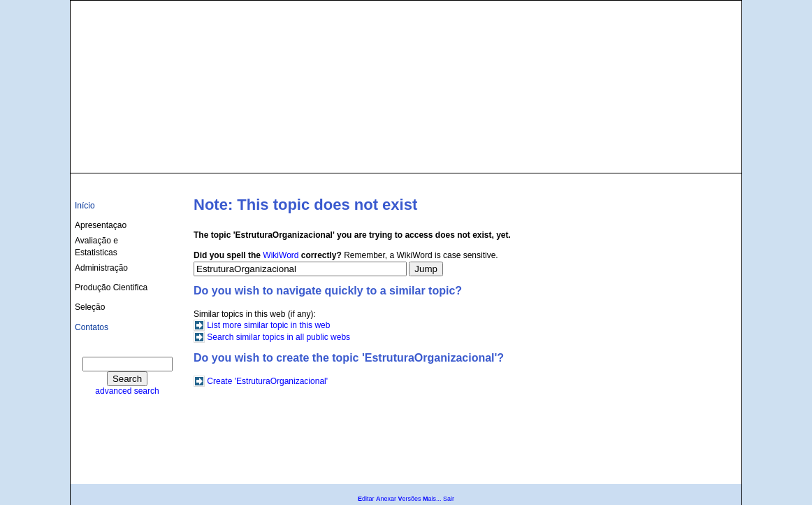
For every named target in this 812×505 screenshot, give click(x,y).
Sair (449, 499)
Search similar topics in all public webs (278, 337)
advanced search (127, 391)
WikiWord (281, 255)
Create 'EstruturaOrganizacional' (267, 381)
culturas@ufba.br (697, 155)
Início (85, 206)
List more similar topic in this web (268, 325)
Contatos (92, 327)
